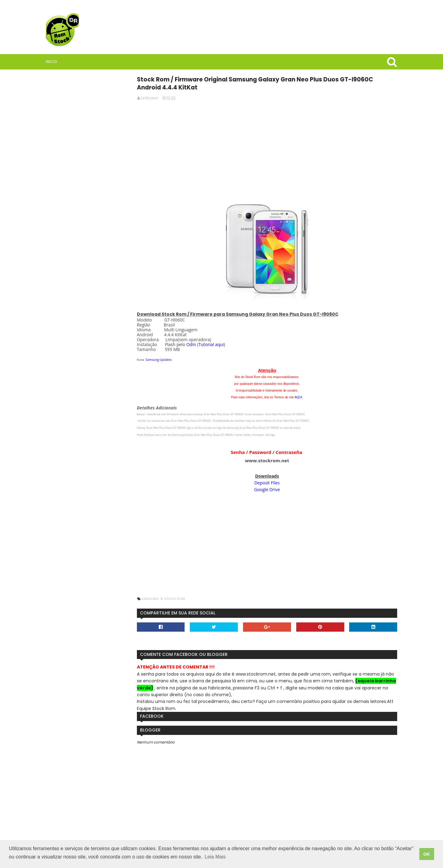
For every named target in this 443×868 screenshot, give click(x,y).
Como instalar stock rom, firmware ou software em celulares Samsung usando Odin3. (105, 457)
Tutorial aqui (234, 344)
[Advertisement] (272, 148)
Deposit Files (272, 482)
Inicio (64, 62)
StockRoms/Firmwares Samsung (103, 581)
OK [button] (427, 855)
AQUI (304, 397)
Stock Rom (198, 598)
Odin (215, 344)
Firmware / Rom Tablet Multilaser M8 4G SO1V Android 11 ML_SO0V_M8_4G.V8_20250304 (103, 515)
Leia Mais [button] (215, 858)
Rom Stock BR (96, 287)
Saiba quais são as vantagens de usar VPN (103, 324)
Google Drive (272, 489)
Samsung (174, 598)
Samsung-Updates (182, 359)
